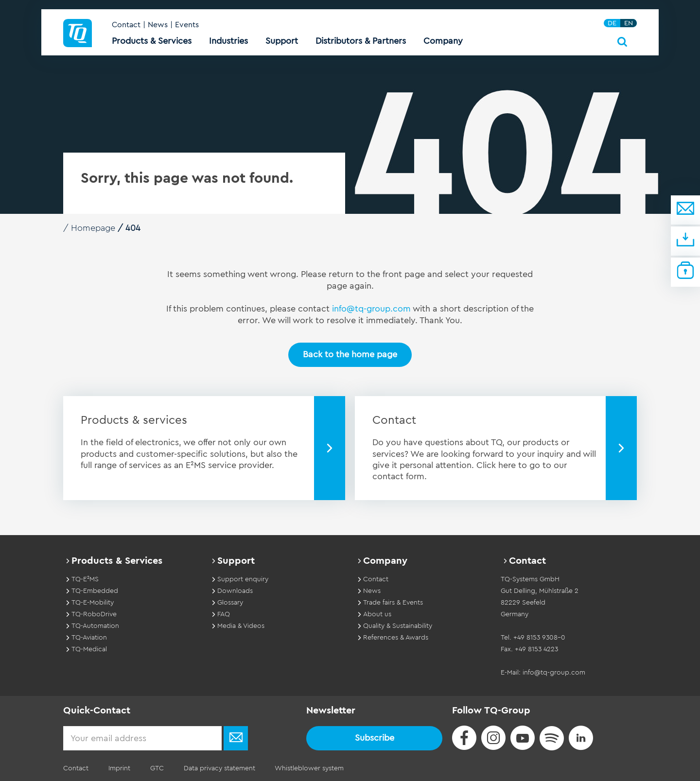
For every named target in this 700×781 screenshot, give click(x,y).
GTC (156, 768)
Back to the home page (350, 354)
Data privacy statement (218, 768)
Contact (126, 25)
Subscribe (375, 738)
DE (612, 24)
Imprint (119, 768)
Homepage (93, 228)
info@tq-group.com (372, 309)
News (158, 25)
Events (187, 25)
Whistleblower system (308, 768)
